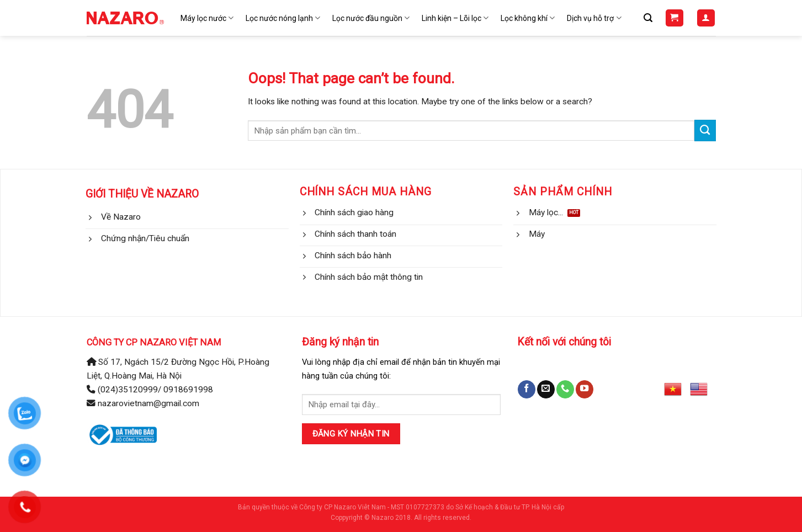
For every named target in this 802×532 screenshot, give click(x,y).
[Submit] (705, 130)
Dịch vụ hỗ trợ (594, 18)
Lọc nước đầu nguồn (371, 18)
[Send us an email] (546, 389)
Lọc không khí (528, 18)
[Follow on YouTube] (585, 389)
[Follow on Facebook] (527, 389)
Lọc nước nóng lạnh (283, 18)
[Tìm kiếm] (648, 18)
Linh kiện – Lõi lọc (455, 18)
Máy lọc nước (207, 18)
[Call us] (565, 389)
